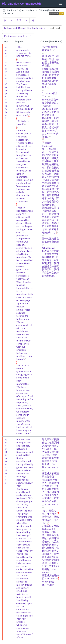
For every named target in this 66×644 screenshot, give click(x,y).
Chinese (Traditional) (49, 10)
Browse (9, 14)
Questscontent (27, 10)
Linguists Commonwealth (22, 4)
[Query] (54, 28)
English (20, 41)
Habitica (11, 10)
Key (7, 41)
